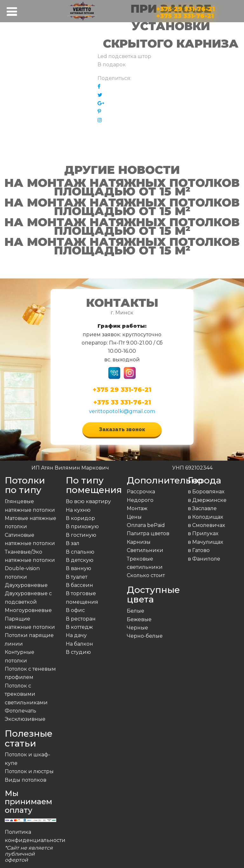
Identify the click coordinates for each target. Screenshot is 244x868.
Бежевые (139, 619)
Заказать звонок (122, 429)
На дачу (76, 635)
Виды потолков (26, 780)
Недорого (140, 500)
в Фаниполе (204, 559)
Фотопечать (20, 711)
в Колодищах (205, 517)
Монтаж (137, 508)
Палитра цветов (148, 533)
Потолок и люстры (29, 771)
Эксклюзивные (25, 719)
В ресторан (81, 619)
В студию (78, 652)
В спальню (80, 552)
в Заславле (202, 508)
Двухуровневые (26, 585)
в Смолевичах (206, 525)
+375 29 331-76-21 (186, 8)
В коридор (80, 518)
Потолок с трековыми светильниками (26, 694)
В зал (73, 543)
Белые (136, 611)
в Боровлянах (206, 492)
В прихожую (82, 526)
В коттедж (79, 627)
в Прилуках (203, 533)
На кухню (78, 510)
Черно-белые (145, 636)
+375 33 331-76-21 (185, 15)
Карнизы (139, 542)
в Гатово (199, 550)
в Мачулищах (205, 542)
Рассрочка (141, 492)
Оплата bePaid (146, 525)
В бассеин (79, 585)
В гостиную (81, 535)
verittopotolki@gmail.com (122, 411)
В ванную (78, 568)
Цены (134, 517)
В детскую (80, 560)
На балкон (79, 644)
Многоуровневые (28, 610)
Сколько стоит (146, 575)
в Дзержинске (207, 500)
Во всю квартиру (88, 501)
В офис (75, 610)
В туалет (77, 577)
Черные (137, 628)
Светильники (145, 550)
